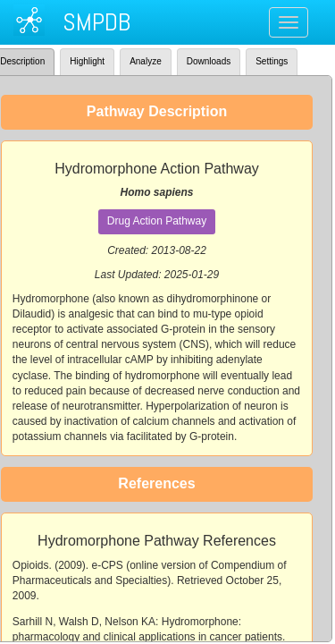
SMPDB (96, 22)
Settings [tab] (272, 61)
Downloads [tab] (209, 61)
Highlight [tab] (87, 61)
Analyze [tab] (146, 61)
